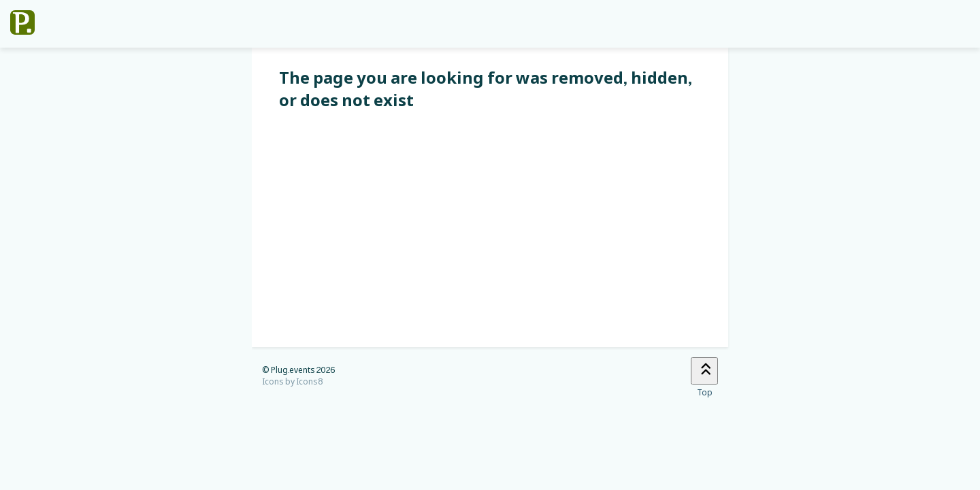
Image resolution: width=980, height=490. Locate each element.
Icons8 (310, 381)
